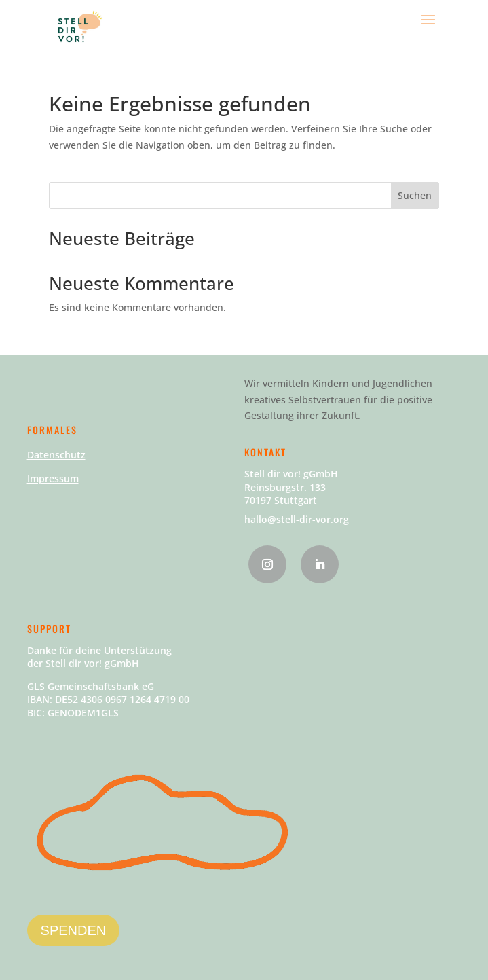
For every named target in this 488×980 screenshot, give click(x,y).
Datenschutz (56, 455)
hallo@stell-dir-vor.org (297, 519)
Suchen (415, 195)
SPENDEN (74, 930)
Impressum (53, 478)
